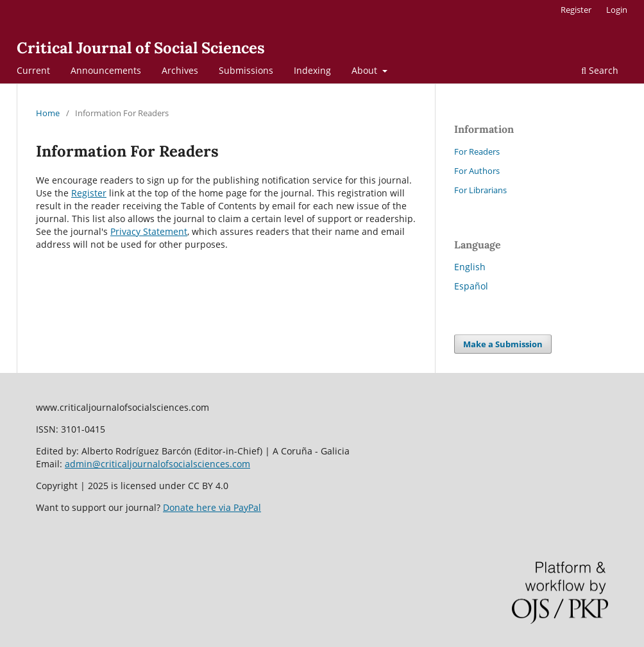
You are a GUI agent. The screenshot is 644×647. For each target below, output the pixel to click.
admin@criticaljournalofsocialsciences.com (157, 464)
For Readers (477, 151)
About (366, 70)
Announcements (106, 70)
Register (576, 10)
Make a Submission (503, 344)
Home (48, 113)
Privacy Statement (149, 231)
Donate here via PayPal (212, 507)
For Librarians (480, 190)
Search (600, 70)
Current (33, 70)
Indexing (312, 70)
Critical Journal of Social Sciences (141, 48)
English (470, 267)
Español (471, 286)
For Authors (477, 171)
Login (617, 10)
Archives (180, 70)
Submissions (246, 70)
